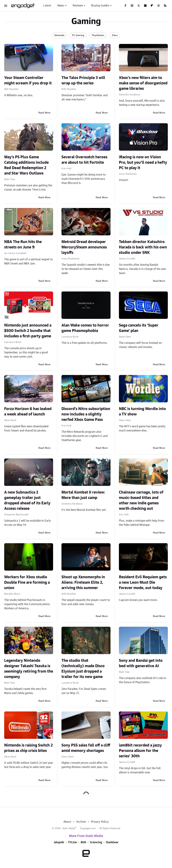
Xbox (115, 35)
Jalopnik (59, 842)
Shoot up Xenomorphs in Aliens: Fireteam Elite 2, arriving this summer (83, 582)
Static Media (69, 828)
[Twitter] (139, 6)
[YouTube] (145, 6)
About (67, 822)
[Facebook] (125, 6)
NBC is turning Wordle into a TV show (142, 412)
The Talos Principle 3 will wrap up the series (83, 80)
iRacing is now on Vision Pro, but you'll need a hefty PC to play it (143, 162)
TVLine (72, 842)
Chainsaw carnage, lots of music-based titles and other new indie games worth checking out (141, 500)
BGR (83, 842)
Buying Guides (100, 6)
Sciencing (96, 842)
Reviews (78, 6)
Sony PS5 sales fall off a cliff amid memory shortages (86, 748)
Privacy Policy (100, 822)
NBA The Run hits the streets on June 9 (23, 245)
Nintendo (59, 35)
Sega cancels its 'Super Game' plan (139, 328)
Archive (81, 822)
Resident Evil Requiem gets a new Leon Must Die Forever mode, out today (143, 582)
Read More (44, 113)
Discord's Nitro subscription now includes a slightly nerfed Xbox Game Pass (86, 414)
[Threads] (159, 6)
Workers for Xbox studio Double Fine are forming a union (27, 582)
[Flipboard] (152, 6)
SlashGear (112, 842)
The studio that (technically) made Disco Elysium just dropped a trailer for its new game (83, 669)
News (61, 6)
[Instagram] (132, 6)
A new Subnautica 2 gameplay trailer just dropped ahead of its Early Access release (27, 500)
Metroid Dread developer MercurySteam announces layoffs (84, 247)
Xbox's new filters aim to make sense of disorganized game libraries (143, 83)
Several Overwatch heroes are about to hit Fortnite (84, 160)
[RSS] (165, 6)
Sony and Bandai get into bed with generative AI (141, 663)
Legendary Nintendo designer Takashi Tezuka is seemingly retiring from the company (29, 669)
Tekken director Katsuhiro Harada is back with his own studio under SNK (143, 247)
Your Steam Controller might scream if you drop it (28, 80)
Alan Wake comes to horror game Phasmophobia (85, 328)
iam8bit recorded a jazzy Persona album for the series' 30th (140, 751)
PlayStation (98, 35)
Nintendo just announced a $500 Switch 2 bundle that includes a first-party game (28, 331)
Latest (47, 6)
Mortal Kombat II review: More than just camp (83, 495)
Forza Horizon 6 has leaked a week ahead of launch (28, 412)
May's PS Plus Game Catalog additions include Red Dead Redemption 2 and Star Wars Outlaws (26, 165)
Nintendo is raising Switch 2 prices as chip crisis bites (28, 748)
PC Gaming (78, 35)
